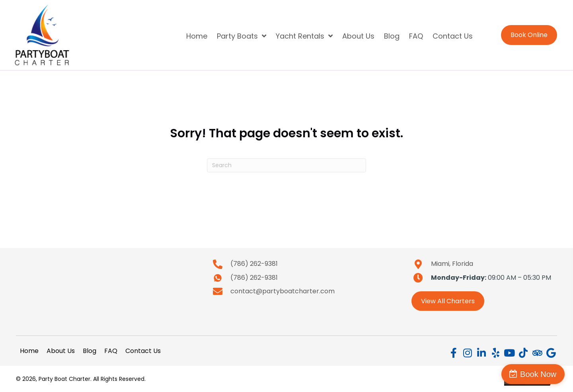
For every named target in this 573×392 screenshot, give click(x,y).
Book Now (539, 374)
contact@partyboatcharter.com (283, 291)
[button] (454, 353)
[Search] (286, 165)
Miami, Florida (452, 264)
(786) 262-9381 (254, 264)
